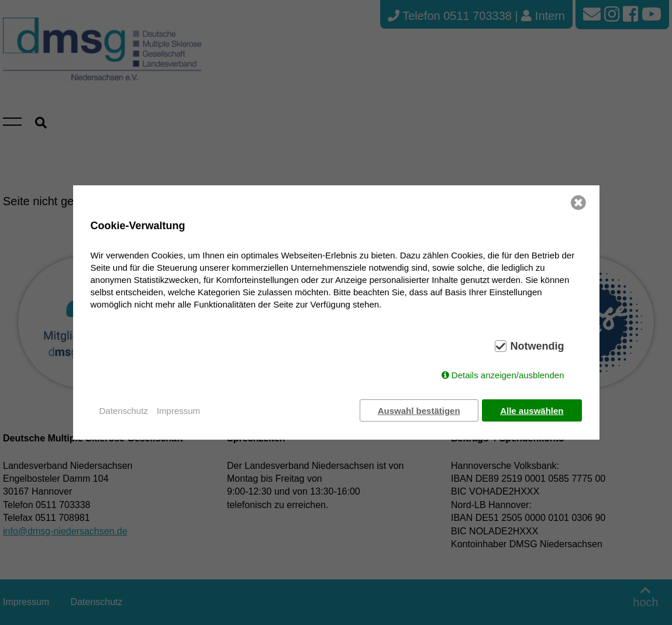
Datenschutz (124, 411)
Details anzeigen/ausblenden (508, 376)
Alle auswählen (532, 411)
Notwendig (537, 347)
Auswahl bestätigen (418, 411)
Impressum (178, 411)
